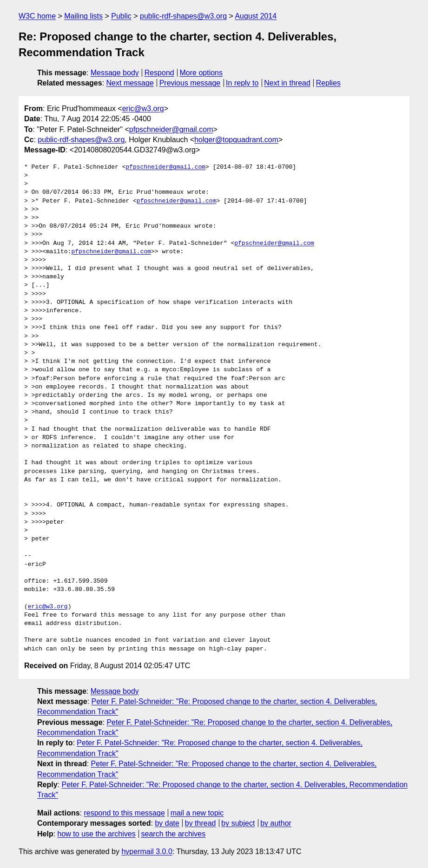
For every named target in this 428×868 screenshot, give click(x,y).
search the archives (174, 834)
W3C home (37, 16)
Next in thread (287, 83)
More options (201, 73)
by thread (201, 823)
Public (121, 16)
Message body (115, 73)
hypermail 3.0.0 (147, 852)
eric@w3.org (143, 108)
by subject (238, 823)
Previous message (190, 83)
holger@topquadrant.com (236, 140)
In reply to (242, 83)
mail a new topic (197, 813)
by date (167, 823)
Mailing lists (83, 16)
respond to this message (124, 813)
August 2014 (256, 16)
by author (276, 823)
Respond (159, 73)
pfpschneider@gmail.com (171, 129)
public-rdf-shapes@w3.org (183, 16)
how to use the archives (97, 834)
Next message (130, 83)
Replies (328, 83)
